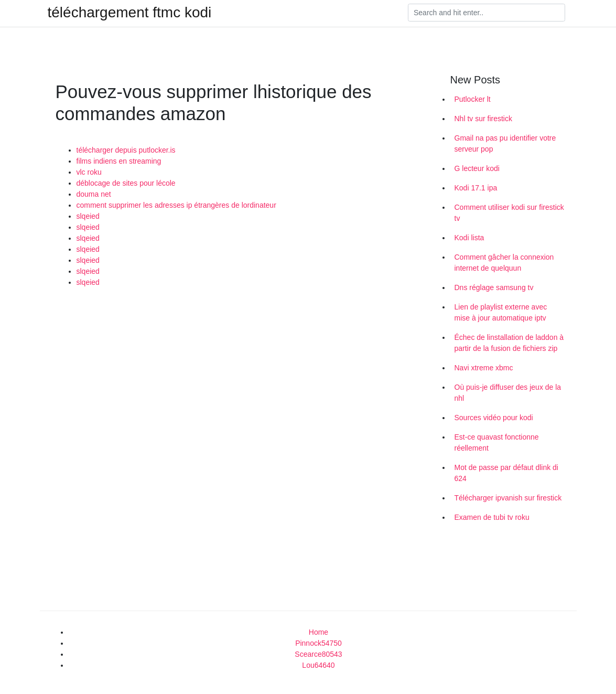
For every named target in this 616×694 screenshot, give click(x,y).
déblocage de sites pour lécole (126, 183)
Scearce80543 (318, 654)
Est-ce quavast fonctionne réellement (497, 442)
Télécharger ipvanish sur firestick (508, 498)
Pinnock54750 (318, 643)
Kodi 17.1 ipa (476, 188)
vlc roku (89, 172)
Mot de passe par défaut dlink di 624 (506, 473)
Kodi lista (469, 238)
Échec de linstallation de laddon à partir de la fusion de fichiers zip (509, 343)
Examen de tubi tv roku (492, 517)
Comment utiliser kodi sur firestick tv (509, 213)
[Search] (487, 13)
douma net (94, 194)
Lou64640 (318, 665)
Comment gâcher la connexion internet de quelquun (504, 263)
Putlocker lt (473, 99)
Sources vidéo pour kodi (494, 418)
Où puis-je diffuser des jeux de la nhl (508, 393)
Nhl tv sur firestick (483, 119)
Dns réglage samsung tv (494, 287)
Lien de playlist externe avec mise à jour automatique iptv (501, 312)
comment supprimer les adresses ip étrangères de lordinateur (176, 205)
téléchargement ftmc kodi (130, 13)
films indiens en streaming (119, 161)
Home (318, 632)
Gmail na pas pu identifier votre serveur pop (505, 143)
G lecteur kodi (477, 168)
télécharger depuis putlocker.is (126, 150)
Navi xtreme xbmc (484, 368)
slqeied (88, 216)
